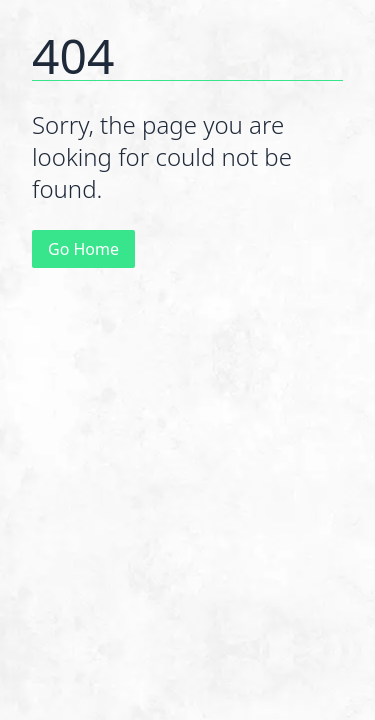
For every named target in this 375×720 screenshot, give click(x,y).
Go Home (83, 249)
